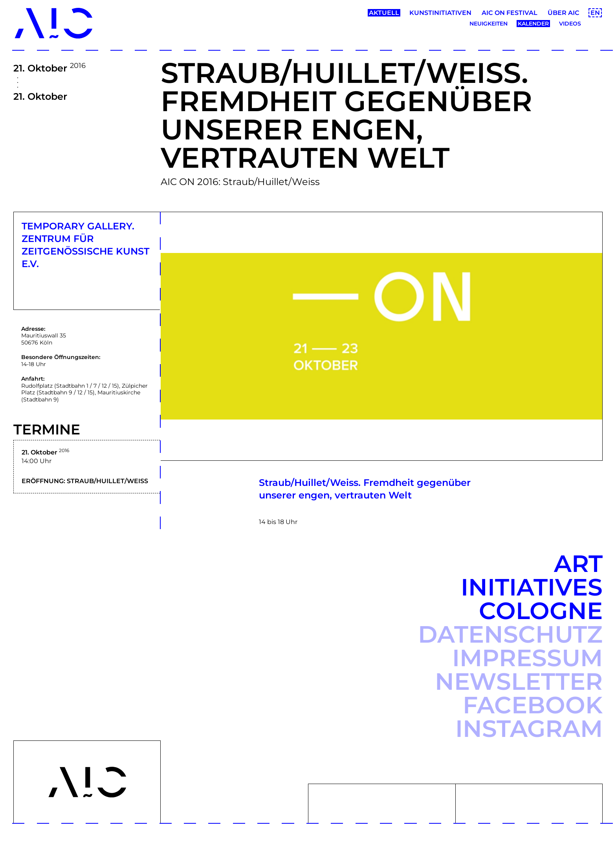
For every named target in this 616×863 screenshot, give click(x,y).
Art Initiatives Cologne (532, 587)
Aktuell (384, 13)
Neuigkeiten (489, 24)
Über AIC (564, 13)
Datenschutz (510, 634)
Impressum (527, 658)
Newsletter (519, 681)
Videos (570, 24)
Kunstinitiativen (440, 13)
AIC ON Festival (510, 13)
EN (595, 13)
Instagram (529, 728)
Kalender (533, 24)
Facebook (533, 705)
